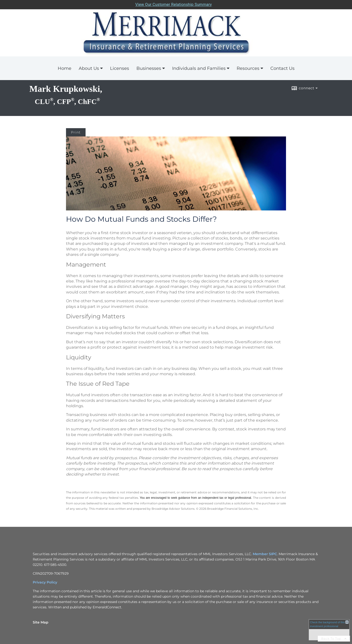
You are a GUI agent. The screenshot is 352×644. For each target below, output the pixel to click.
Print (76, 132)
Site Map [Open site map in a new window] (41, 622)
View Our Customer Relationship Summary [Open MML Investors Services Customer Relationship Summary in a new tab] (174, 5)
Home (65, 68)
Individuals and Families (199, 68)
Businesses (149, 68)
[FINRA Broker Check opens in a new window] (329, 630)
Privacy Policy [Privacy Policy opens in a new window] (45, 582)
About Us (89, 68)
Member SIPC (265, 554)
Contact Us (282, 68)
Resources (248, 68)
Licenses (120, 68)
